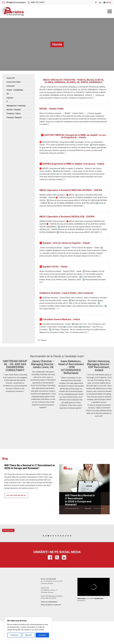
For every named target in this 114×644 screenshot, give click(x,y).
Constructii (11, 86)
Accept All (42, 635)
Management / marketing (16, 106)
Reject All (28, 635)
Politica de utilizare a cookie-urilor (51, 621)
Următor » (44, 340)
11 (68, 552)
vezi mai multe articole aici (16, 495)
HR (8, 94)
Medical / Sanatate (14, 110)
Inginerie (10, 98)
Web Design (81, 615)
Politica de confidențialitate (49, 618)
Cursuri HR (10, 78)
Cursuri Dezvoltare (14, 82)
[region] (28, 628)
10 (66, 552)
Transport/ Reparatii (14, 117)
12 (71, 552)
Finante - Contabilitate (15, 90)
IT (7, 102)
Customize (14, 635)
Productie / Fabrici (14, 114)
